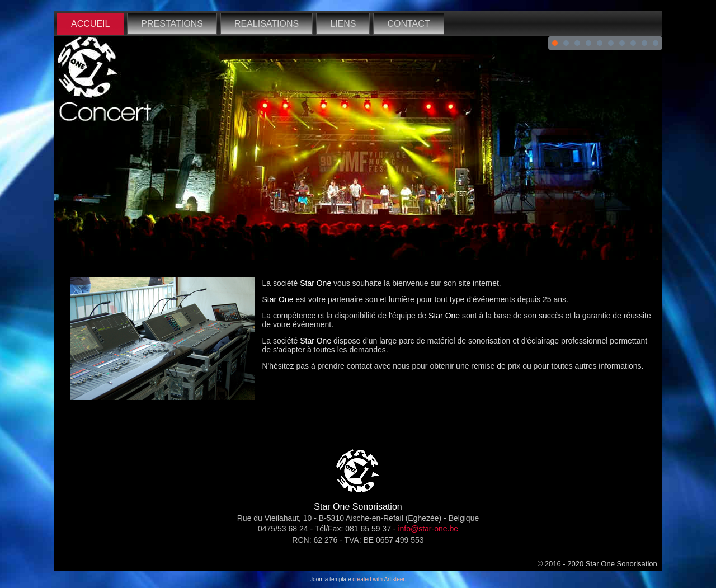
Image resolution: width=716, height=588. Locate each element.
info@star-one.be (428, 529)
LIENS (343, 24)
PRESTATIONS (172, 24)
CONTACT (408, 24)
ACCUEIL (90, 24)
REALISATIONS (267, 24)
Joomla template (330, 579)
